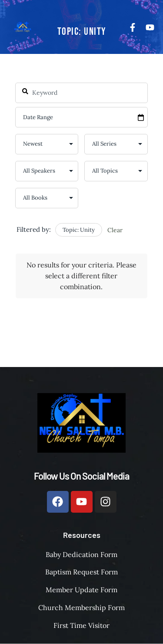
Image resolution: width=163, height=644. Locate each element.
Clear (115, 230)
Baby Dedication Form (81, 554)
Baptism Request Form (81, 572)
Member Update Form (81, 590)
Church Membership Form (81, 607)
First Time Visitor (81, 625)
